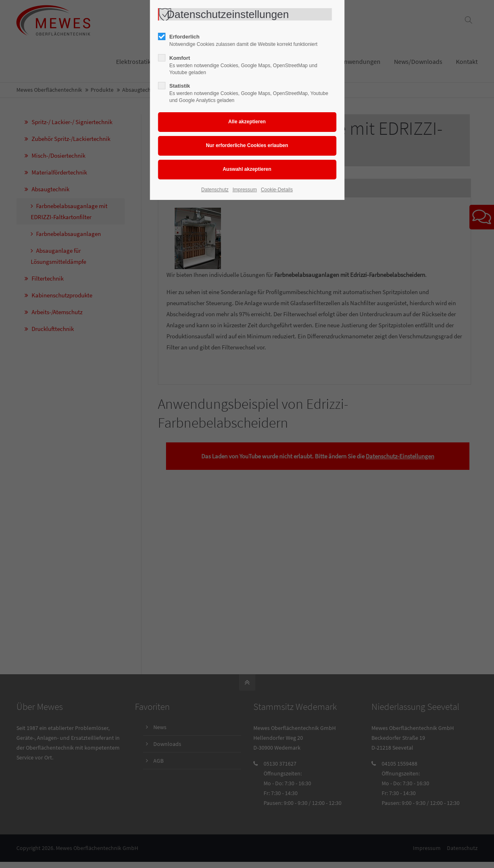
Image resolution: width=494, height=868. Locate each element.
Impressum (245, 190)
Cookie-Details (277, 190)
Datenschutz (215, 190)
